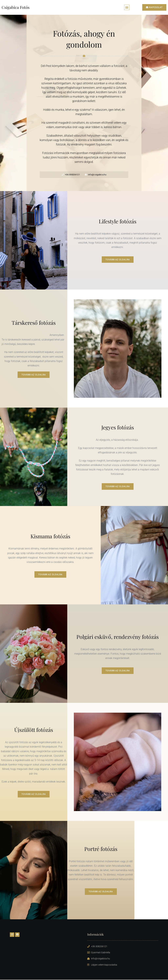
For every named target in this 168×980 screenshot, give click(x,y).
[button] (127, 8)
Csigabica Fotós (16, 7)
